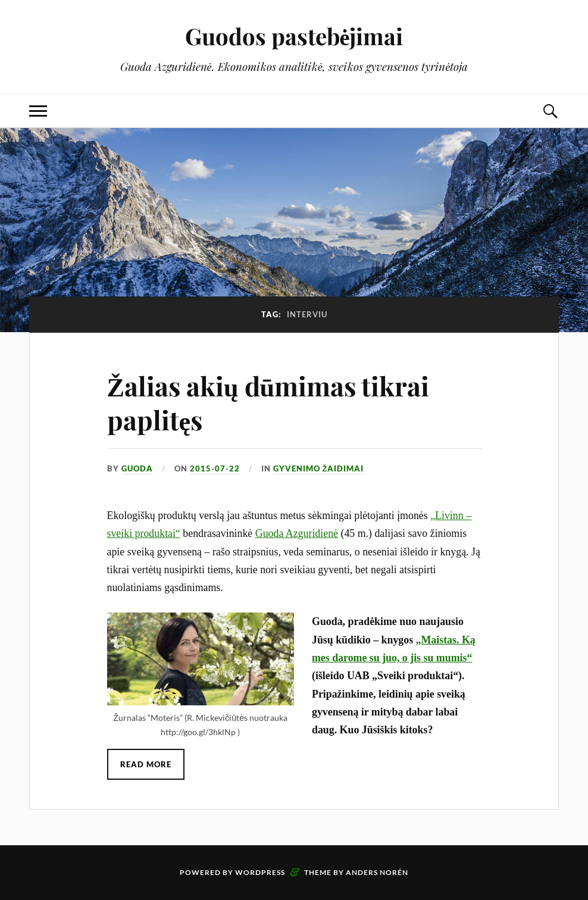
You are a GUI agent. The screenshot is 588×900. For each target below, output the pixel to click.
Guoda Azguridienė (297, 533)
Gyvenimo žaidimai (319, 468)
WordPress (260, 872)
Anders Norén (377, 872)
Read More (146, 764)
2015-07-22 (215, 468)
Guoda (137, 468)
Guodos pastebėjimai (294, 36)
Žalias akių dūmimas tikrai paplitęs (268, 402)
